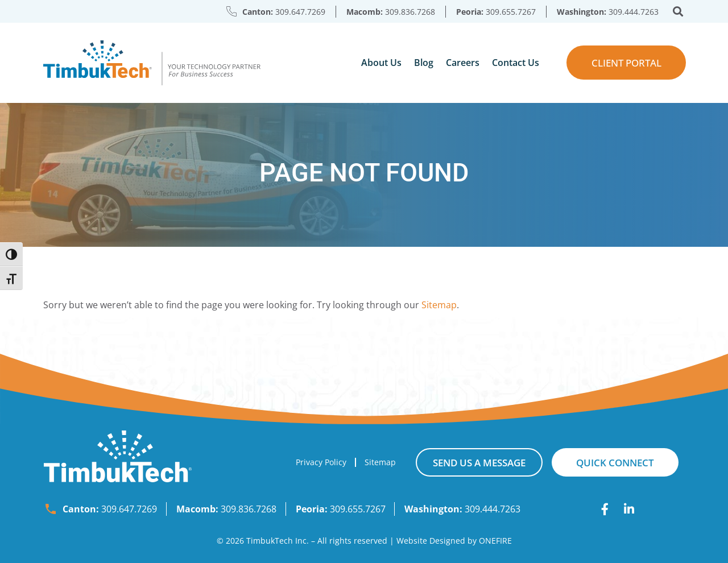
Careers (463, 63)
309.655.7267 (511, 12)
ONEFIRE (495, 541)
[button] (678, 12)
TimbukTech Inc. (278, 541)
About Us (381, 63)
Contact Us (516, 63)
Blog (424, 63)
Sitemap (439, 305)
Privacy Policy (321, 462)
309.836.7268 (410, 12)
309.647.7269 (300, 12)
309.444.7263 (634, 12)
